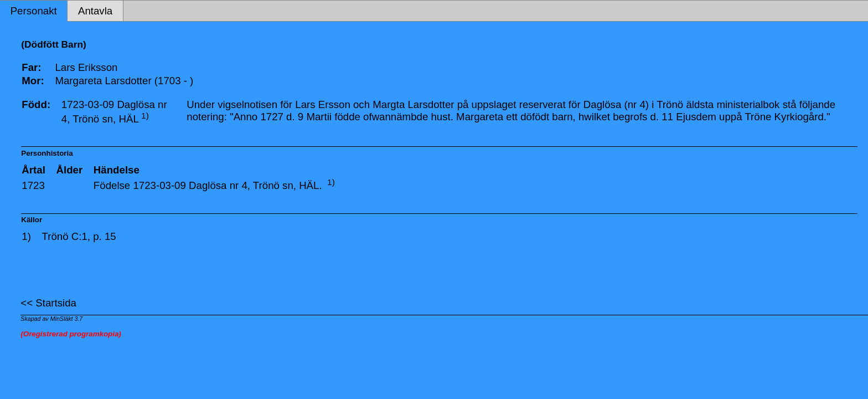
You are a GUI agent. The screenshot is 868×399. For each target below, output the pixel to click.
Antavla (95, 11)
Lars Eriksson (86, 67)
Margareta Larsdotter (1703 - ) (124, 81)
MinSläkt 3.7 (67, 319)
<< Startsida (48, 303)
